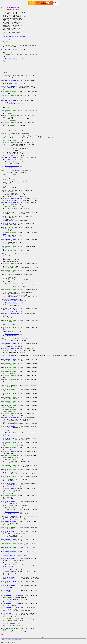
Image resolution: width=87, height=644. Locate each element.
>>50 (4, 345)
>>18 (4, 124)
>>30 (4, 221)
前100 (17, 640)
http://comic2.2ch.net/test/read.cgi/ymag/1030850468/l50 (16, 556)
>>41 (4, 315)
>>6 (4, 51)
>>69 (4, 434)
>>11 (4, 82)
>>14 (4, 97)
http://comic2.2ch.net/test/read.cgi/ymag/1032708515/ (15, 36)
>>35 (4, 254)
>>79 (4, 503)
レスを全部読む (16, 7)
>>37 (4, 258)
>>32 (4, 225)
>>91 (4, 560)
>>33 (4, 229)
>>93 (4, 566)
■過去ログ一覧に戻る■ (6, 7)
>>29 (4, 219)
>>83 (14, 534)
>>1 (4, 41)
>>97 (4, 587)
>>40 (4, 291)
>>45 (4, 339)
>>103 (5, 630)
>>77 (4, 471)
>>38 (4, 265)
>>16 (4, 112)
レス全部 (13, 640)
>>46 (4, 329)
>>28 (4, 218)
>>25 (4, 186)
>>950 (11, 32)
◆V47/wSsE (10, 338)
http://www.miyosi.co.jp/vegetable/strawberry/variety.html (16, 300)
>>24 (4, 177)
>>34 (4, 234)
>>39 (4, 276)
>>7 (4, 60)
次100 (20, 640)
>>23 (4, 171)
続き (43, 637)
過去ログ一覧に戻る (5, 640)
